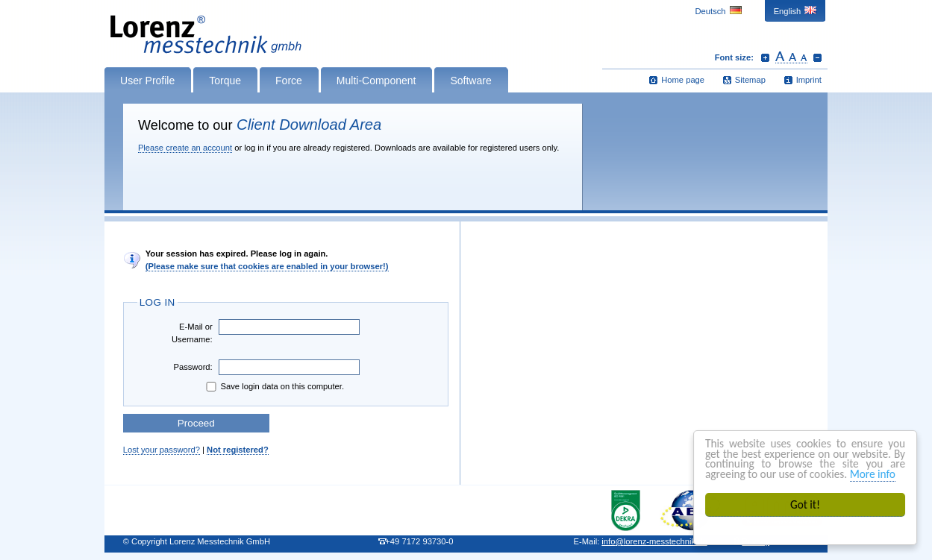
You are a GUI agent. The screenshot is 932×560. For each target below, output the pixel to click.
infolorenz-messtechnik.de (654, 541)
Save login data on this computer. (274, 387)
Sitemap (750, 80)
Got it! (805, 504)
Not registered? (238, 450)
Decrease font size (817, 57)
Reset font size (791, 57)
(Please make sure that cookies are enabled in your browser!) (267, 266)
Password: (193, 367)
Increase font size (765, 57)
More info (873, 474)
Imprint (809, 80)
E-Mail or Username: (192, 333)
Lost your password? (162, 450)
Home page (683, 80)
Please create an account (185, 148)
